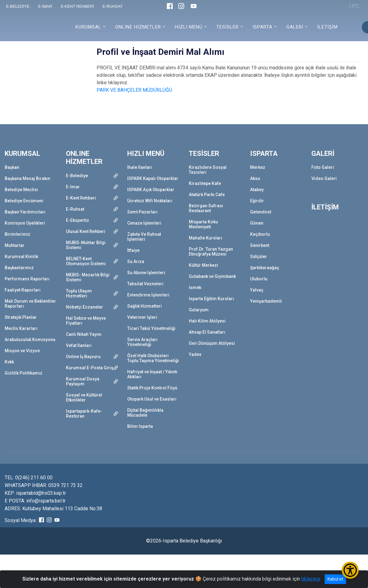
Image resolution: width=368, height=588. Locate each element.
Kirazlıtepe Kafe (205, 183)
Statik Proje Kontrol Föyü (152, 388)
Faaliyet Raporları (23, 290)
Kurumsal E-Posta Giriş (90, 368)
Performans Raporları (27, 279)
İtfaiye (133, 250)
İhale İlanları (140, 167)
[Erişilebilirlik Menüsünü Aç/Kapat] (350, 570)
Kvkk (9, 362)
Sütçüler (259, 257)
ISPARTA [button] (262, 27)
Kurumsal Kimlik (21, 257)
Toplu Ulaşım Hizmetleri (79, 293)
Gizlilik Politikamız (24, 373)
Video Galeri (324, 178)
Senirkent (260, 245)
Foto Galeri (323, 167)
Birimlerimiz (17, 234)
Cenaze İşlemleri (144, 223)
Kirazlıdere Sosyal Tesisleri (208, 170)
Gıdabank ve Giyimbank (212, 276)
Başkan (12, 167)
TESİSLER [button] (227, 27)
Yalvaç (257, 290)
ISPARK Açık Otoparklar (151, 190)
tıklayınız (311, 579)
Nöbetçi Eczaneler (84, 307)
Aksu (255, 178)
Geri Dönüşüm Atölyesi (212, 343)
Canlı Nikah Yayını (84, 334)
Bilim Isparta (140, 426)
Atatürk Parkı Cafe (207, 195)
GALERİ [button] (295, 27)
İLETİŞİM (327, 27)
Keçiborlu (260, 234)
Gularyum (199, 310)
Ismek (195, 287)
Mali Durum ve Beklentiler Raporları (30, 304)
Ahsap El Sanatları (207, 332)
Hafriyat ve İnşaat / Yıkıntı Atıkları (152, 374)
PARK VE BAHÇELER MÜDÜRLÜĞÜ (134, 90)
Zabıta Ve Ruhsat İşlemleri (144, 237)
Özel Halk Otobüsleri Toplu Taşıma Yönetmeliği (153, 358)
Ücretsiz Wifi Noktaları (150, 201)
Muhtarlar (15, 245)
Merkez (258, 167)
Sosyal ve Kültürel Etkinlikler (84, 397)
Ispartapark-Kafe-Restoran (84, 414)
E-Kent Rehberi (81, 198)
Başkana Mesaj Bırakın (27, 178)
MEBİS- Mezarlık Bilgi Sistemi (88, 277)
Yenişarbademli (266, 301)
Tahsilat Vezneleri (145, 284)
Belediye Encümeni (24, 201)
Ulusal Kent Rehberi (86, 231)
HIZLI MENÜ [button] (189, 27)
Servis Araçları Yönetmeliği (142, 342)
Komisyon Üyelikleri (25, 223)
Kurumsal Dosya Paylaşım (83, 381)
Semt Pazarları (142, 212)
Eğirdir (257, 201)
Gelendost (261, 212)
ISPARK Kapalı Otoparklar (153, 178)
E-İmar (73, 187)
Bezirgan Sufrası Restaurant (206, 208)
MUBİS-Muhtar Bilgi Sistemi (86, 245)
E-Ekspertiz (78, 220)
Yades (195, 354)
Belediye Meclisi (21, 190)
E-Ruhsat (75, 209)
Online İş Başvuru (83, 357)
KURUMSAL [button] (88, 27)
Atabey (257, 190)
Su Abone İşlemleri (146, 273)
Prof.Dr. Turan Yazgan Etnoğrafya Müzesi (211, 252)
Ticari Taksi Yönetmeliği (151, 328)
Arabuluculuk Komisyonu (30, 340)
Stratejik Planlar (21, 317)
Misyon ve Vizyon (22, 351)
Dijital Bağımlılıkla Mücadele (145, 413)
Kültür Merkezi (203, 265)
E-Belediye (77, 176)
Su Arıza (136, 261)
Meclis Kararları (21, 328)
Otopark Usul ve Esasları (152, 399)
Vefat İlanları (79, 345)
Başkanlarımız (19, 268)
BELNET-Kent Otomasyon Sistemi (86, 261)
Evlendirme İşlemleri (148, 295)
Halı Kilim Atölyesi (207, 321)
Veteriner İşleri (142, 317)
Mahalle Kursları (206, 238)
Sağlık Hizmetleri (145, 306)
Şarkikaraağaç (265, 268)
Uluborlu (259, 279)
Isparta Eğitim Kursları (211, 299)
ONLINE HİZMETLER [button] (138, 27)
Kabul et (335, 579)
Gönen (257, 223)
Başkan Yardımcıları (25, 212)
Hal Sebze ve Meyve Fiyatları (86, 321)
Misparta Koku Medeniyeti (203, 224)
